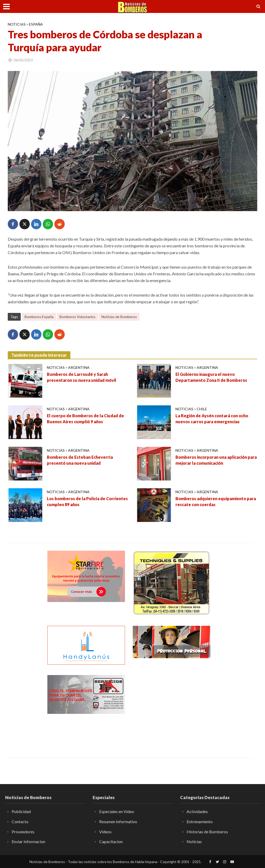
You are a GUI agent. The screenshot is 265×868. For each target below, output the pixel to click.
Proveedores (23, 832)
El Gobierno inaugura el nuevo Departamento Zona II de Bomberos (211, 377)
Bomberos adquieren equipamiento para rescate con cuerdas (216, 501)
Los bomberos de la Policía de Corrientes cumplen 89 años (87, 501)
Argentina (79, 367)
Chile (202, 409)
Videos (105, 832)
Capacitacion (111, 841)
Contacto (20, 822)
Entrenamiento (200, 822)
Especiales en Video (117, 811)
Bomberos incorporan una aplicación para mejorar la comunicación (216, 460)
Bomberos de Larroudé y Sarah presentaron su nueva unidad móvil (82, 377)
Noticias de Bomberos (119, 317)
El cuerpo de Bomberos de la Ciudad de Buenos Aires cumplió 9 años (85, 419)
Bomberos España (39, 317)
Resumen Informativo (118, 822)
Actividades (197, 811)
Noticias (17, 24)
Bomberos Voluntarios (78, 317)
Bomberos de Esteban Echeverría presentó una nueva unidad (80, 460)
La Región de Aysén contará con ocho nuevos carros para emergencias (212, 419)
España (36, 24)
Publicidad (21, 811)
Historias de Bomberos (207, 832)
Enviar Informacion (28, 841)
